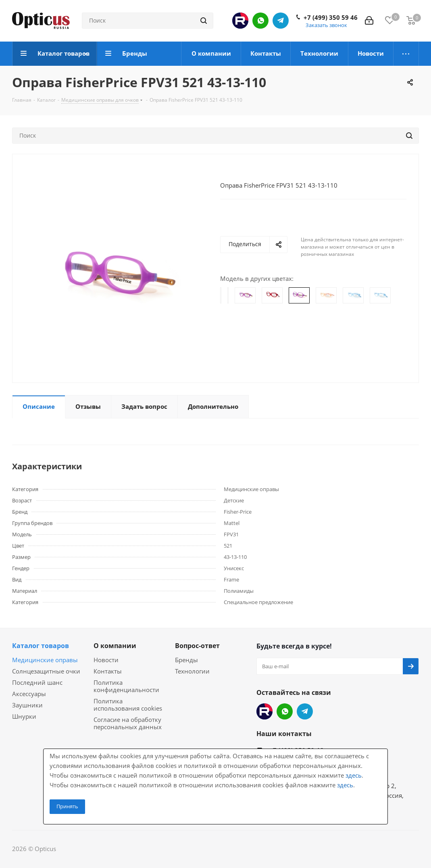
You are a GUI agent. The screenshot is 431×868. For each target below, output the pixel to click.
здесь (354, 775)
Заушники (27, 705)
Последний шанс (37, 682)
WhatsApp (260, 21)
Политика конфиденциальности (126, 686)
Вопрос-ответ (197, 646)
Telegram (281, 21)
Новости (106, 660)
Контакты (108, 671)
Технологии (192, 671)
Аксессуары (29, 694)
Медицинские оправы (45, 660)
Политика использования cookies (128, 705)
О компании (115, 646)
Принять (67, 806)
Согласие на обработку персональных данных (128, 723)
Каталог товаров (41, 646)
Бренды (186, 660)
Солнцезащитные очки (46, 671)
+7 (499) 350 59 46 (331, 17)
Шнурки (24, 716)
